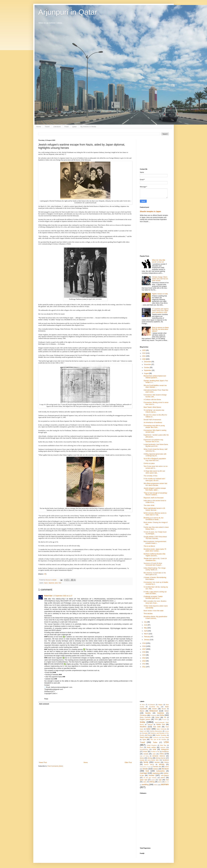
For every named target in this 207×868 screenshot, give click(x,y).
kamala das (157, 767)
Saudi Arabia (144, 737)
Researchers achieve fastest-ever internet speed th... (155, 377)
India (143, 722)
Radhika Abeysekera (156, 731)
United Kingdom (152, 745)
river (167, 780)
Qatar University (161, 729)
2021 (144, 356)
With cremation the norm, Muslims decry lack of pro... (155, 602)
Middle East (161, 724)
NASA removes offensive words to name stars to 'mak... (155, 514)
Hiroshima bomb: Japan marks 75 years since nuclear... (155, 550)
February (147, 637)
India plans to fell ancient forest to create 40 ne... (155, 501)
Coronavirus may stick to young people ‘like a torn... (154, 426)
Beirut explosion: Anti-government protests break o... (155, 542)
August (147, 373)
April (146, 631)
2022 (144, 353)
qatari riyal (144, 780)
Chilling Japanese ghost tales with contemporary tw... (155, 455)
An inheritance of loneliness (153, 423)
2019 (144, 643)
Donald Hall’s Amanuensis (152, 420)
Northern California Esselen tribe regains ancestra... (154, 555)
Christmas (143, 715)
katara (167, 767)
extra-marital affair (153, 760)
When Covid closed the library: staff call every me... (156, 450)
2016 (144, 652)
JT (45, 574)
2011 (144, 667)
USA (166, 742)
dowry (142, 758)
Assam (154, 709)
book (141, 747)
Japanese (51, 583)
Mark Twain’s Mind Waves (152, 407)
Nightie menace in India (160, 294)
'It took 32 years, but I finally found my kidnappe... (155, 533)
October (147, 368)
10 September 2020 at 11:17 (63, 596)
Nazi (60, 583)
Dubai (157, 717)
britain (145, 752)
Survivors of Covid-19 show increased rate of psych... (153, 564)
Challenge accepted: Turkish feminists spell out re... (153, 597)
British (167, 711)
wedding (145, 785)
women (165, 784)
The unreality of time (150, 476)
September (148, 370)
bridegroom (165, 749)
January (147, 640)
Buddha (148, 713)
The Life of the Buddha (158, 740)
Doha (162, 715)
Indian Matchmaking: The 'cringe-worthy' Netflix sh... (155, 569)
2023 (144, 350)
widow (156, 785)
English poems (145, 719)
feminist (157, 762)
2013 (144, 661)
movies (152, 775)
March (146, 634)
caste (154, 754)
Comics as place (149, 463)
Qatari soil (143, 731)
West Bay (163, 745)
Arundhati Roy (154, 707)
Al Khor (142, 705)
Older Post (128, 762)
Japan (46, 583)
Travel (47, 127)
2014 (144, 658)
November (148, 364)
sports (160, 782)
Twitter (155, 742)
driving (150, 758)
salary (145, 782)
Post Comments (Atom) (55, 766)
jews (56, 583)
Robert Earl (48, 596)
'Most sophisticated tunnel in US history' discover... (154, 509)
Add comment (44, 704)
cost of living (144, 756)
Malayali (150, 724)
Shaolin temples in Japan (150, 211)
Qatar (74, 127)
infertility (162, 764)
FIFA (156, 719)
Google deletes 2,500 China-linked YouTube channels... (155, 538)
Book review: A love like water (154, 611)
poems (163, 778)
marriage (143, 773)
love (147, 771)
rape (160, 780)
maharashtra (160, 771)
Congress (153, 715)
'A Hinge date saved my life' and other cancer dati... (154, 472)
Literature (57, 127)
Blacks (142, 711)
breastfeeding (144, 749)
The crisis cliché (149, 505)
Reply (46, 699)
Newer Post (43, 762)
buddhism (165, 752)
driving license (161, 758)
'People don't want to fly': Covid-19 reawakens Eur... (155, 559)
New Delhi (157, 727)
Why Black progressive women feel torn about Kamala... (155, 484)
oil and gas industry (150, 778)
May (146, 628)
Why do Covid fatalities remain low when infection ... (155, 386)
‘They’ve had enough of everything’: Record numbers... (156, 494)
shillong (152, 782)
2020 (144, 359)
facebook (166, 760)
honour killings (149, 764)
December (148, 362)
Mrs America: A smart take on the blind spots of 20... (155, 574)
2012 (144, 664)
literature (165, 769)
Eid (165, 717)
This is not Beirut (149, 546)
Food (66, 127)
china (162, 754)
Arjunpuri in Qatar (68, 12)
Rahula (167, 731)
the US (167, 782)
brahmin (163, 747)
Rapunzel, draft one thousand (153, 498)
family (146, 762)
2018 (144, 646)
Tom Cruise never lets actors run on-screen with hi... (156, 467)
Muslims (143, 727)
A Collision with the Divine (152, 400)
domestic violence (159, 756)
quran (153, 780)
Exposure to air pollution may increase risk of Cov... (153, 441)
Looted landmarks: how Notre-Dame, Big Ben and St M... (156, 445)
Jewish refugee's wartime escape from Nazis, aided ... (155, 489)
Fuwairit (164, 720)
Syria (144, 740)
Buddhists (161, 713)
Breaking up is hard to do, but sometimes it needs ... (153, 519)
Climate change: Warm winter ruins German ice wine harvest (160, 279)
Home (39, 127)
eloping (142, 760)
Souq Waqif (165, 737)
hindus (167, 762)
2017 (144, 649)
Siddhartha (156, 737)
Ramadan (145, 733)
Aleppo (160, 705)
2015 (144, 655)
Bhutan (164, 709)
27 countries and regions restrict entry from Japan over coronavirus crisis (160, 311)
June (146, 625)
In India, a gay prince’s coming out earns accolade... (155, 593)
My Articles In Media (88, 127)
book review (151, 747)
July (146, 622)
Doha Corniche (145, 717)
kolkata (156, 769)
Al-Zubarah (151, 705)
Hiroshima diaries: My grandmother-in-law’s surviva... (156, 617)
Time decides (148, 614)
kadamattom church (145, 767)
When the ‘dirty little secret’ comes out (159, 261)
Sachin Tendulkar (161, 735)
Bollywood (154, 711)
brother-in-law (155, 752)
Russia (150, 735)
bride (154, 749)
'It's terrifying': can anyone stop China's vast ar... (154, 411)
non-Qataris (165, 775)
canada (146, 754)
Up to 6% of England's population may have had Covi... (155, 460)
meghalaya (156, 773)
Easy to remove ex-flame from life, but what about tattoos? (160, 329)
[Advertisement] (154, 152)
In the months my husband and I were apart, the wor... (154, 480)
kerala (145, 769)
